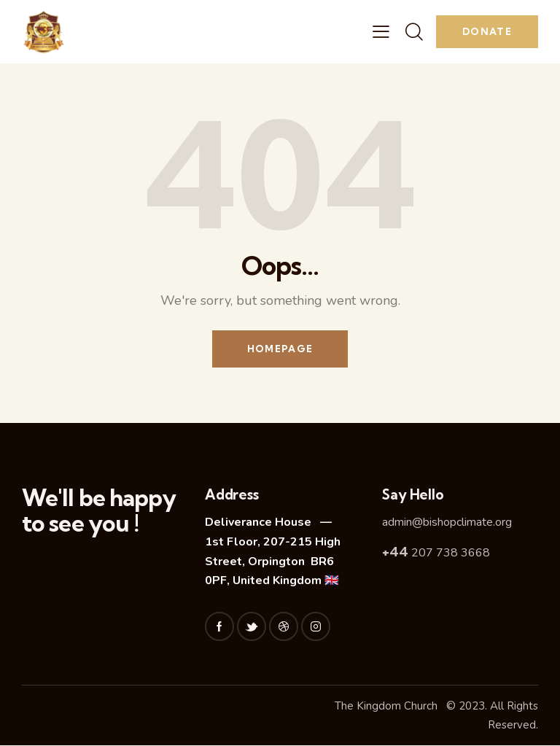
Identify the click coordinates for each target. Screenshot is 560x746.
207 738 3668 (436, 553)
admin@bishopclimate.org (447, 523)
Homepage (280, 349)
